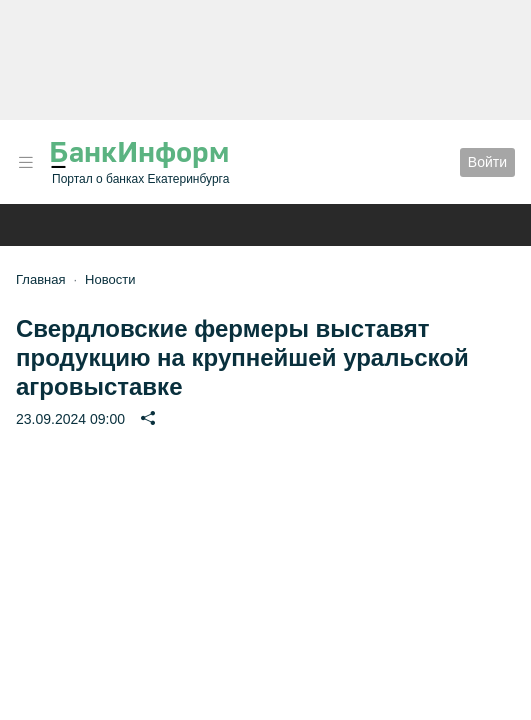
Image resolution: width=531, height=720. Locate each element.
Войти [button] (487, 162)
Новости (110, 279)
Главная (40, 279)
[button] (26, 162)
